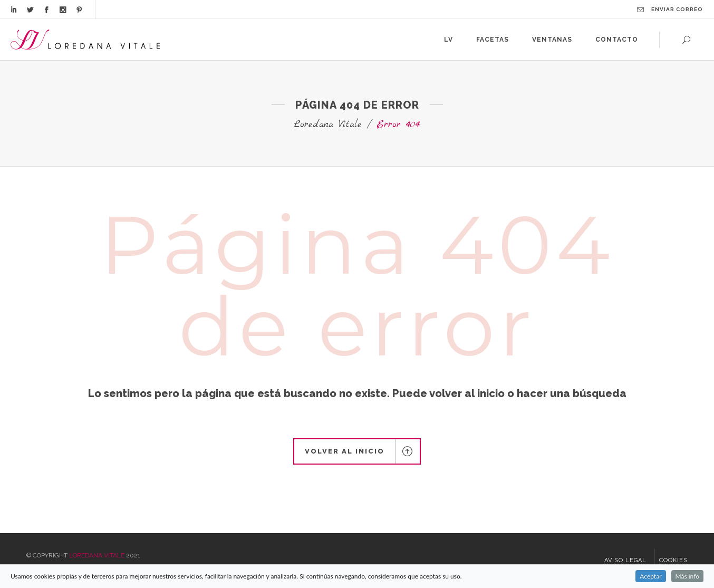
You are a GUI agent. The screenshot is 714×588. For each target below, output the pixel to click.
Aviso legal (625, 560)
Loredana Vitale (328, 125)
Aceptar (650, 576)
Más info (688, 576)
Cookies (673, 560)
